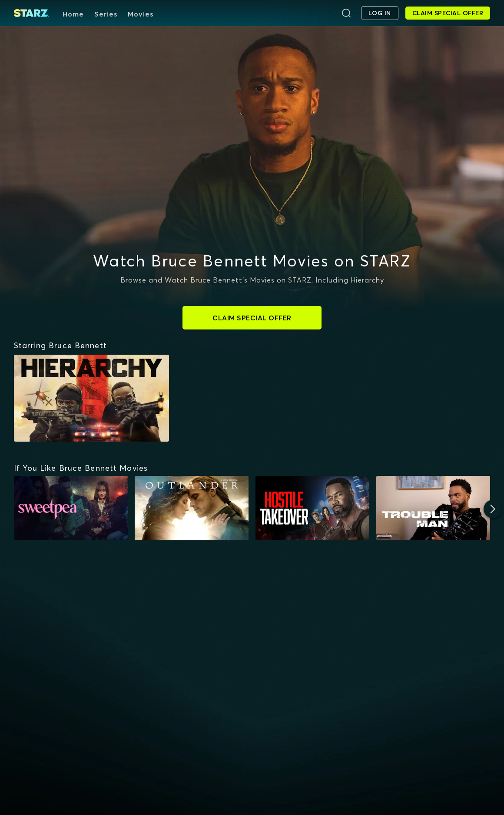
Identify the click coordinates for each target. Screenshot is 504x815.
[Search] (346, 13)
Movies (141, 14)
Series (106, 14)
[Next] (493, 509)
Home (73, 14)
